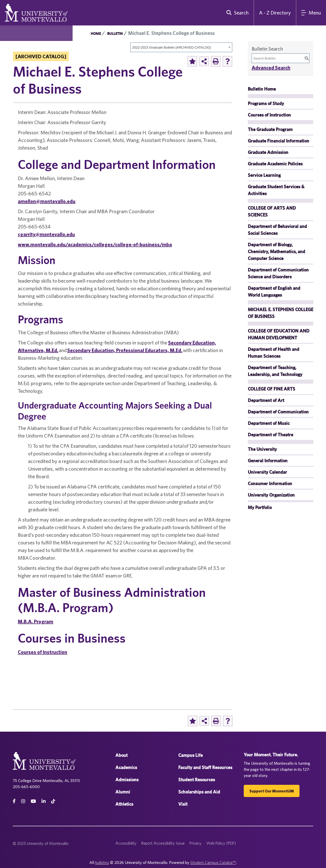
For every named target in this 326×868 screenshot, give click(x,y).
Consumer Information (270, 483)
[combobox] (181, 47)
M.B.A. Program (36, 621)
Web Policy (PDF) (221, 843)
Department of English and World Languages (274, 292)
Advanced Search (271, 68)
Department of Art (266, 400)
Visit (183, 804)
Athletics (124, 804)
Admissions (127, 780)
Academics (126, 767)
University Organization (271, 495)
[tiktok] (53, 801)
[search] (236, 13)
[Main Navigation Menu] (311, 13)
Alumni (123, 792)
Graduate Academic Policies (275, 164)
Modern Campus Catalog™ (213, 862)
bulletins (102, 862)
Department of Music (269, 423)
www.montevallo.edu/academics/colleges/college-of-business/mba (95, 244)
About (121, 755)
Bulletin (115, 34)
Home (96, 34)
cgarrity (27, 234)
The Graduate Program (270, 129)
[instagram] (23, 801)
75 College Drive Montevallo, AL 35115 (46, 780)
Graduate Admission (268, 152)
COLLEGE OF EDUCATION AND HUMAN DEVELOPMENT (279, 334)
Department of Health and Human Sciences (274, 353)
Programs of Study (266, 103)
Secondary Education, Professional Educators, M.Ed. (125, 350)
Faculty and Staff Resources (205, 767)
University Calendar (267, 472)
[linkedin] (44, 801)
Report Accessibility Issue (163, 843)
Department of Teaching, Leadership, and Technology (275, 371)
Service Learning (264, 175)
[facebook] (14, 801)
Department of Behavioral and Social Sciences (277, 230)
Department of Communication (278, 412)
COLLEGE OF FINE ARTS (271, 389)
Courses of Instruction (43, 652)
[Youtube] (33, 801)
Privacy (195, 843)
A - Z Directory (275, 13)
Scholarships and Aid (199, 792)
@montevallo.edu (55, 234)
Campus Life (191, 755)
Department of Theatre (270, 435)
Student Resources (197, 780)
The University (262, 449)
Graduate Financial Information (279, 141)
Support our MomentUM (272, 791)
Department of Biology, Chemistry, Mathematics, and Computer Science (276, 251)
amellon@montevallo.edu (47, 201)
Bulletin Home (262, 89)
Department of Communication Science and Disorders (278, 273)
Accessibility (126, 843)
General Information (268, 461)
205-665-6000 (26, 787)
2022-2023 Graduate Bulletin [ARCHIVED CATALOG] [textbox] (172, 47)
